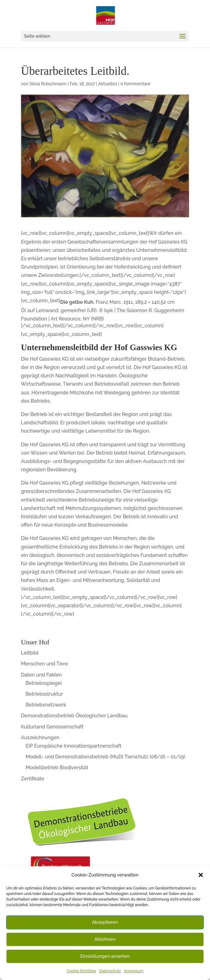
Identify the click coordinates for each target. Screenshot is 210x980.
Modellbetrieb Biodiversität (57, 768)
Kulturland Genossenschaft (52, 727)
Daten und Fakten (41, 675)
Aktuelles (108, 84)
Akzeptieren (105, 922)
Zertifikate (33, 779)
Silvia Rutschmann (48, 84)
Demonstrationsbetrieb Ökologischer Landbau (74, 716)
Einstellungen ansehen (105, 956)
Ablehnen (105, 939)
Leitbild (30, 653)
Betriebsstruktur (44, 694)
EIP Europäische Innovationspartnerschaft (74, 746)
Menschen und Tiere (45, 664)
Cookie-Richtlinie (81, 971)
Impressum (134, 971)
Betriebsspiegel (44, 683)
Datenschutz (110, 971)
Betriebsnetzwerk (46, 705)
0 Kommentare (135, 84)
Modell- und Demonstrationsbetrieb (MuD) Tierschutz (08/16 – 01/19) (105, 757)
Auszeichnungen (40, 738)
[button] (201, 875)
